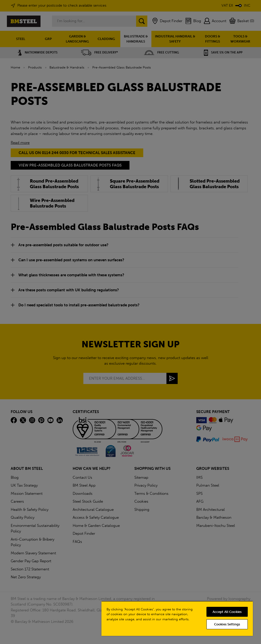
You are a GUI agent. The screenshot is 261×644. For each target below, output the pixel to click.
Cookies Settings (227, 624)
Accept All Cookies (227, 612)
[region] (177, 618)
